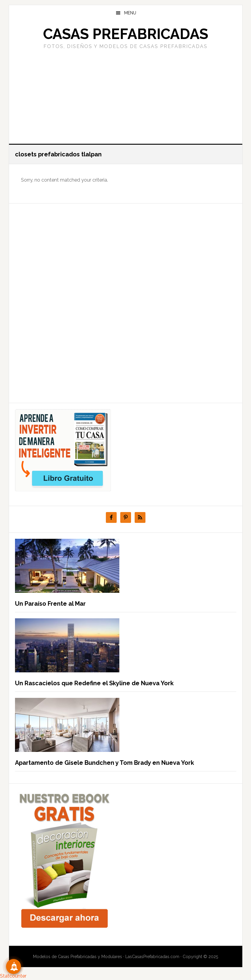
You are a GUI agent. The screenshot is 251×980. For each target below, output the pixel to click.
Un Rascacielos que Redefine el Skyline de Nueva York (94, 683)
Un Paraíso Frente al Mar (50, 604)
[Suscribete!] (13, 966)
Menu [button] (130, 13)
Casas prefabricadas (126, 34)
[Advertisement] (126, 96)
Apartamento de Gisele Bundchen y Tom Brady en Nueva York (105, 763)
